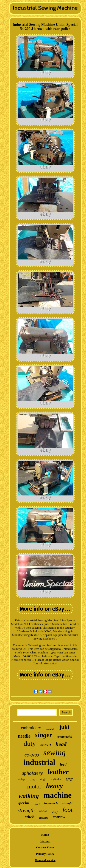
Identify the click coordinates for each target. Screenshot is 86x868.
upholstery (32, 773)
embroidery (31, 728)
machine (57, 795)
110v (33, 780)
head (61, 744)
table (43, 811)
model (37, 804)
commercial (64, 737)
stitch (30, 817)
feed (63, 764)
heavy (55, 786)
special (24, 803)
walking (29, 796)
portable (50, 729)
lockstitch (51, 803)
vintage (21, 779)
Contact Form (45, 847)
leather (58, 772)
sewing (54, 753)
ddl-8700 (32, 755)
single (43, 779)
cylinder (56, 779)
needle (24, 736)
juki (64, 727)
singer (44, 735)
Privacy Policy (45, 854)
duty (30, 743)
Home (45, 835)
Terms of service (45, 860)
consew (59, 817)
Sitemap (45, 841)
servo (46, 744)
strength (26, 810)
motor (34, 786)
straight (67, 803)
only (55, 811)
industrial (39, 762)
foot (68, 810)
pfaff (69, 779)
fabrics (44, 818)
